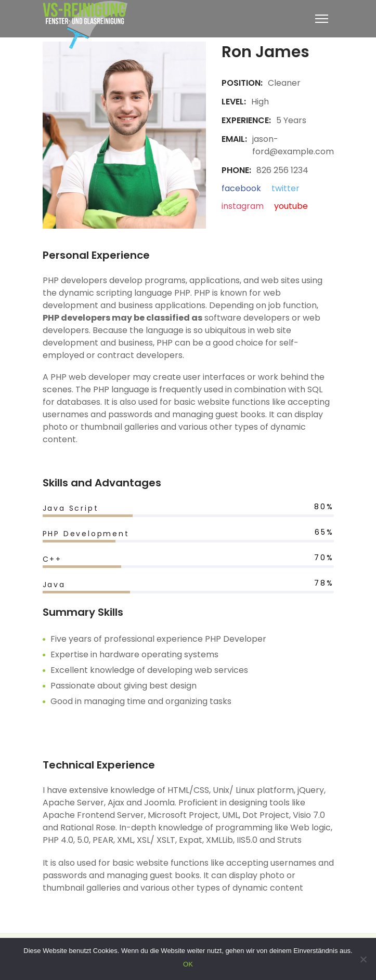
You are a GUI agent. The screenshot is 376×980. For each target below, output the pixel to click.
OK (188, 964)
